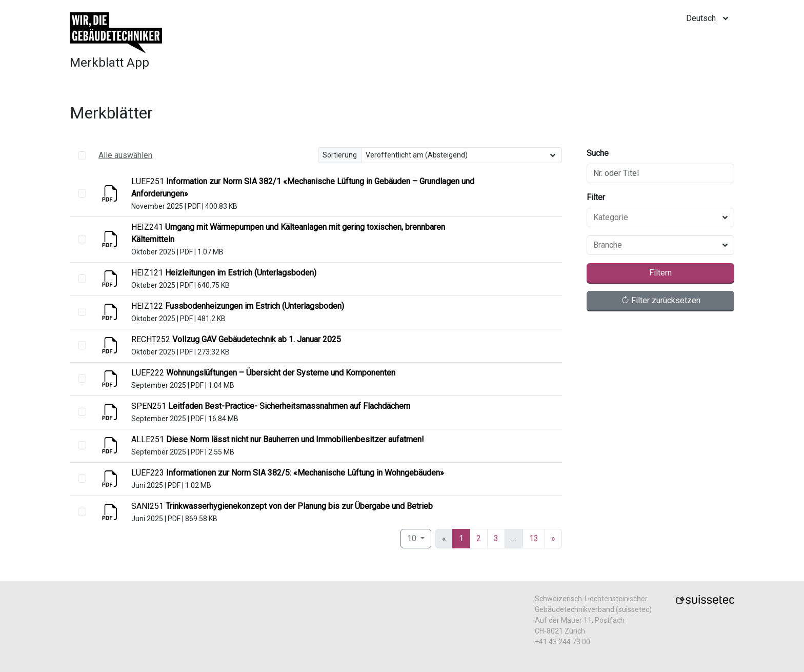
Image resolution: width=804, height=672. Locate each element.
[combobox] (654, 218)
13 (534, 538)
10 (413, 538)
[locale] (710, 18)
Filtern (660, 273)
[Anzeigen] (111, 197)
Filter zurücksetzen (661, 300)
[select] (82, 193)
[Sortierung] (461, 155)
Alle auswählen (125, 155)
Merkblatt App (109, 63)
